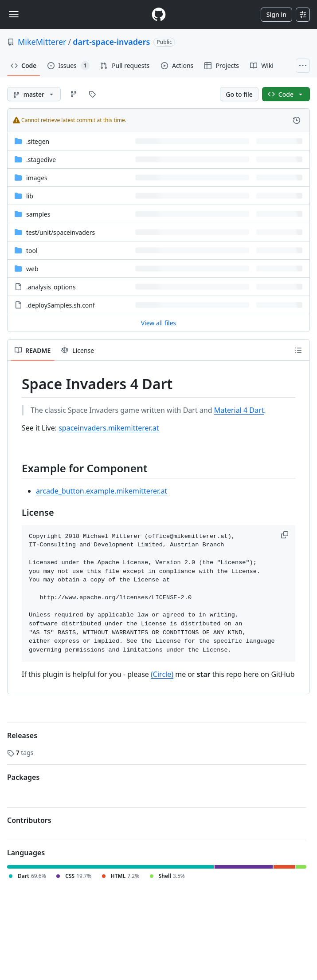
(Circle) (162, 674)
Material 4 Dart (239, 410)
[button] (286, 535)
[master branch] (34, 94)
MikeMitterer (42, 42)
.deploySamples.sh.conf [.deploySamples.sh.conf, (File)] (61, 305)
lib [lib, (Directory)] (30, 196)
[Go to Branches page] (74, 94)
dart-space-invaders (111, 42)
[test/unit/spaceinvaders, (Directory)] (61, 232)
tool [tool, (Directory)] (32, 251)
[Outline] (298, 350)
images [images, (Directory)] (37, 178)
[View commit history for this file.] (297, 120)
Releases (22, 735)
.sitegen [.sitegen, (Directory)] (38, 141)
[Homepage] (159, 14)
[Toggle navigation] (14, 14)
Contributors (29, 820)
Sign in (276, 14)
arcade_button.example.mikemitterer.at (102, 491)
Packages (23, 777)
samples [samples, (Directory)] (38, 214)
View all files (159, 323)
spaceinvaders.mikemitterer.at (109, 428)
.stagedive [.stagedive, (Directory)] (41, 160)
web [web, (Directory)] (32, 269)
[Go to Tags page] (92, 94)
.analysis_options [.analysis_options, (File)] (51, 287)
